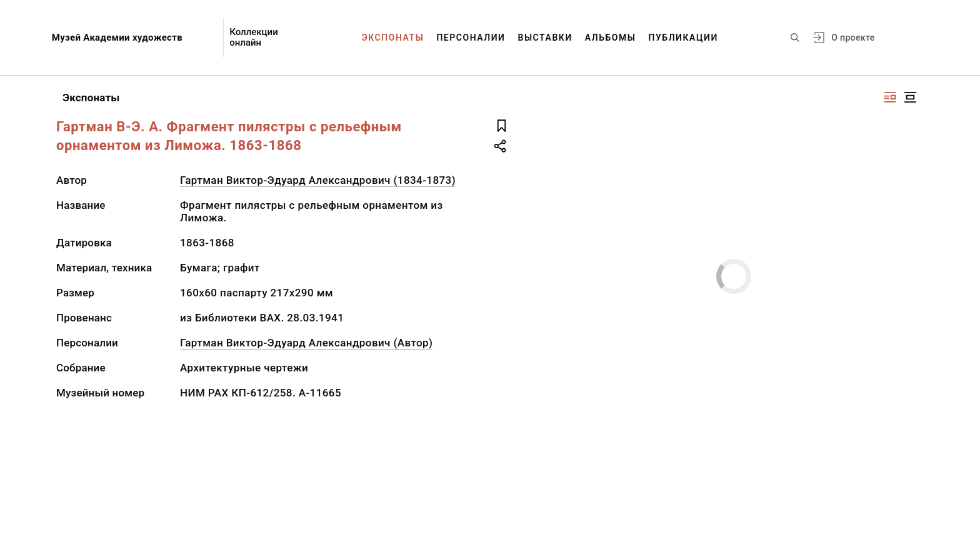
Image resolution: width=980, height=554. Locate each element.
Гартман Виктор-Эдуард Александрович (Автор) (306, 343)
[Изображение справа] (890, 97)
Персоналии (471, 38)
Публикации (683, 38)
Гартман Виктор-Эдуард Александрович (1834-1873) (318, 180)
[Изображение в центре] (910, 97)
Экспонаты (393, 38)
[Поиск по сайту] (795, 38)
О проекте (853, 38)
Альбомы (611, 38)
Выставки (545, 38)
